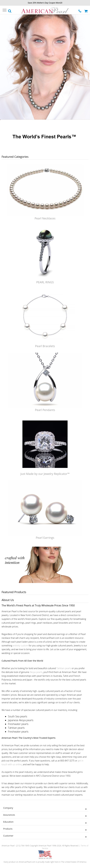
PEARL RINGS (45, 282)
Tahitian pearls (64, 668)
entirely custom (20, 646)
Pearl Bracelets (45, 346)
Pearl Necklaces (45, 218)
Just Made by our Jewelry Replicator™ (45, 474)
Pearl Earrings (45, 538)
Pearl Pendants (45, 410)
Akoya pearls (36, 672)
